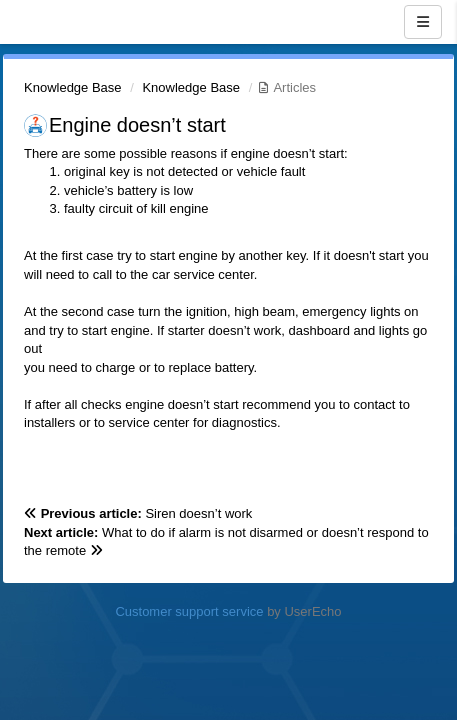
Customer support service (189, 611)
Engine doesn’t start (137, 125)
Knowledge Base (73, 87)
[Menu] (423, 22)
